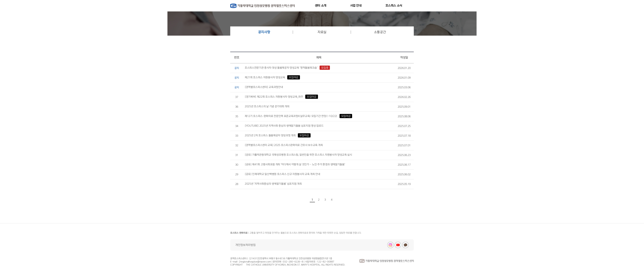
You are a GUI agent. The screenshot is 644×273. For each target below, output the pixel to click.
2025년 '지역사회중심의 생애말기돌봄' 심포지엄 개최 (273, 184)
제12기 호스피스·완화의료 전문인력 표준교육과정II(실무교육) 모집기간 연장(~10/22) (298, 116)
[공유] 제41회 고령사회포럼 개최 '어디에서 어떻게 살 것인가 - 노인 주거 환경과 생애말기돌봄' (295, 164)
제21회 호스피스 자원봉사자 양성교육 (272, 77)
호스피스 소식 (394, 6)
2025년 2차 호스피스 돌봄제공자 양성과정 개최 (278, 135)
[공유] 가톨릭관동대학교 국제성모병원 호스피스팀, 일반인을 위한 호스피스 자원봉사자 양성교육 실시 (298, 155)
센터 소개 (321, 6)
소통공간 (380, 32)
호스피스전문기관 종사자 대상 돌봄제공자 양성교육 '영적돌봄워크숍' (287, 68)
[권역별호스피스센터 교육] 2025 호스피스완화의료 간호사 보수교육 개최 (284, 145)
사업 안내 (356, 6)
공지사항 (264, 32)
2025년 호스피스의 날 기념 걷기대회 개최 (267, 106)
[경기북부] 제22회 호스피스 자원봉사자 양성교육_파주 (281, 97)
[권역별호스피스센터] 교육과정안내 (264, 87)
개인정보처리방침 (245, 245)
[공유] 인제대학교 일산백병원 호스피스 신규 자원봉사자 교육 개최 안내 (282, 174)
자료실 (322, 32)
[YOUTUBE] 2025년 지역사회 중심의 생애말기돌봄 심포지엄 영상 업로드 (284, 126)
